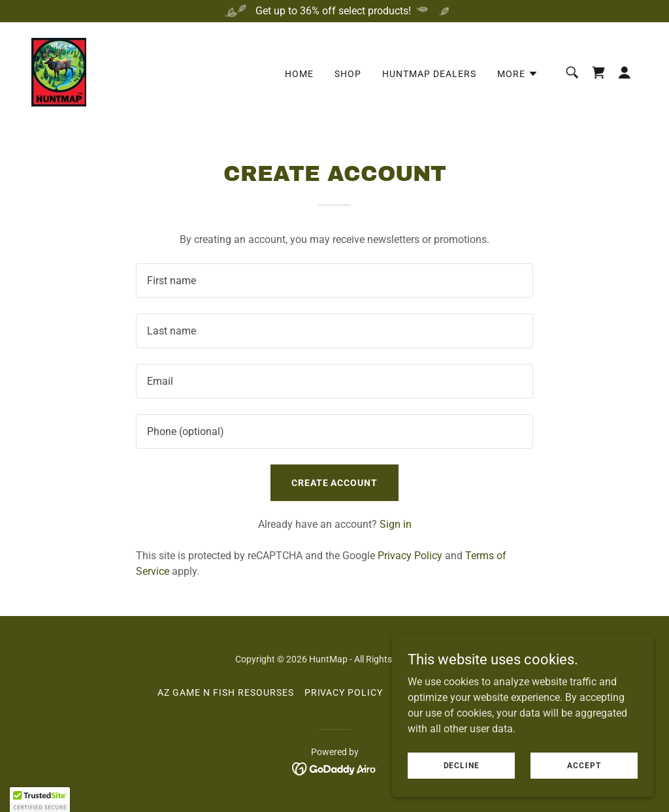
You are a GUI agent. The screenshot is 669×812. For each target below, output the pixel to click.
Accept (584, 765)
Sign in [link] (396, 524)
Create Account (335, 483)
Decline (462, 765)
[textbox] (334, 281)
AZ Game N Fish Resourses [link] (226, 692)
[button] (518, 74)
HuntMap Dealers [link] (429, 74)
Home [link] (299, 74)
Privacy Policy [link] (410, 556)
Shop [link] (348, 74)
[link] (59, 72)
